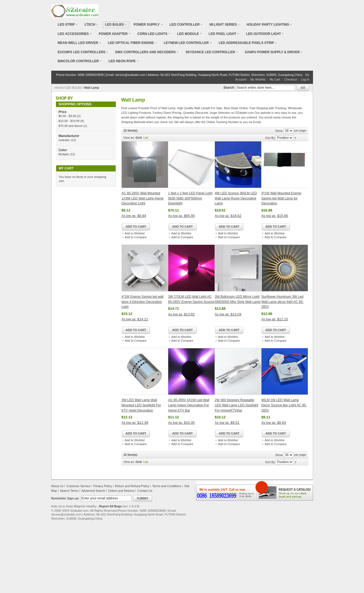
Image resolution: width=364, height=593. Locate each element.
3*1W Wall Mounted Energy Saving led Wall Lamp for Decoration (282, 198)
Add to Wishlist (135, 233)
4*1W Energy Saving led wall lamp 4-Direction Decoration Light (143, 302)
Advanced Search (93, 491)
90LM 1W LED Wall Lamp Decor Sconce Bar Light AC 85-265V (284, 405)
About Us (57, 486)
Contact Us (145, 491)
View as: (129, 138)
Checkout (290, 79)
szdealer (64, 140)
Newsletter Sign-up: (65, 498)
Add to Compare (136, 237)
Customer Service (78, 486)
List (146, 138)
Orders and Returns (121, 491)
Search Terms (69, 491)
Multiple (64, 154)
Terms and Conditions (167, 486)
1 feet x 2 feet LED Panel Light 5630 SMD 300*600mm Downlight (190, 198)
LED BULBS (73, 88)
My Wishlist (258, 79)
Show (279, 131)
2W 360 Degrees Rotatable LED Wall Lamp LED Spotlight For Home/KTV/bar (237, 405)
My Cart (275, 79)
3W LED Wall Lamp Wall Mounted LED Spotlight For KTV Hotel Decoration (141, 405)
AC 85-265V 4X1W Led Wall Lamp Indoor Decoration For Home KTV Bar (189, 405)
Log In (305, 79)
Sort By (270, 138)
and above (71, 126)
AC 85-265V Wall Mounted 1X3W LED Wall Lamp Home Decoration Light (143, 198)
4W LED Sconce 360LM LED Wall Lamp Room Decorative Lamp (236, 198)
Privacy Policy (103, 486)
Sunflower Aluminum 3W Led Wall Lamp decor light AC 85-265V (283, 302)
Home (59, 88)
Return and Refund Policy (132, 486)
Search (229, 88)
